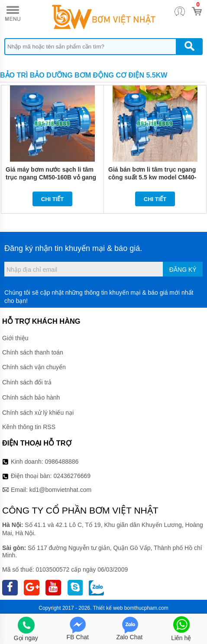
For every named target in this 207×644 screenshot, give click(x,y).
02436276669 (72, 476)
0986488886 (62, 462)
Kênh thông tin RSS (29, 427)
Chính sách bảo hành (31, 397)
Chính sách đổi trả (27, 382)
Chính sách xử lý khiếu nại (38, 413)
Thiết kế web (108, 608)
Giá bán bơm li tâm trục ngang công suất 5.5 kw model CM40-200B (152, 177)
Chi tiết (53, 199)
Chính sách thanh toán (33, 352)
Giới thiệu (15, 338)
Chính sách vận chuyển (34, 367)
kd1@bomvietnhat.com (60, 490)
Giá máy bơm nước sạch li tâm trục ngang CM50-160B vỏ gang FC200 (51, 177)
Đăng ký (183, 270)
